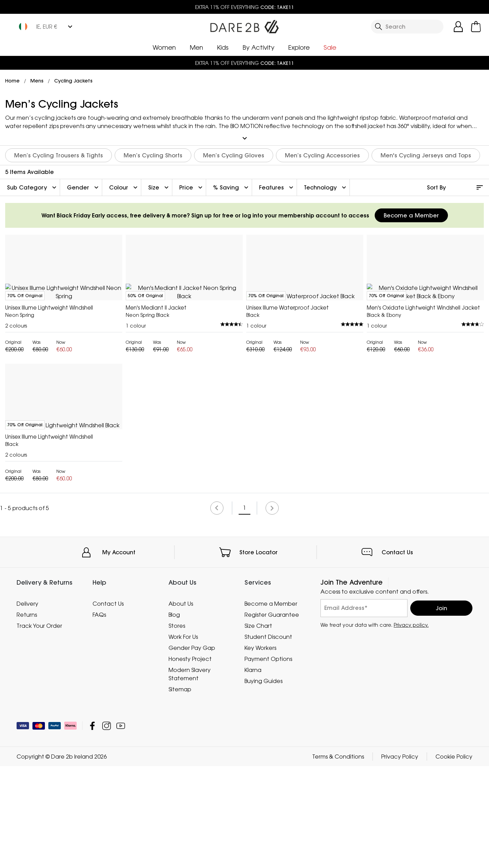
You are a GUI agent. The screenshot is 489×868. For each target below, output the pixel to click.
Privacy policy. (411, 727)
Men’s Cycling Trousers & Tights (59, 154)
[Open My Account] (458, 27)
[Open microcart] (476, 27)
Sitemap (180, 791)
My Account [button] (119, 654)
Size (159, 186)
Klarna (253, 772)
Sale (330, 47)
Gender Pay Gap (192, 750)
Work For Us (183, 739)
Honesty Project (190, 761)
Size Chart (258, 728)
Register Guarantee (272, 716)
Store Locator (258, 654)
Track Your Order (39, 728)
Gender (84, 186)
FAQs (99, 716)
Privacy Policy (400, 858)
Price (192, 186)
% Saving (232, 186)
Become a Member (411, 214)
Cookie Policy (454, 858)
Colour (124, 186)
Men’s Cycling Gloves (234, 154)
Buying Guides (263, 783)
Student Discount (268, 739)
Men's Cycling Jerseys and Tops (426, 154)
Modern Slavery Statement (190, 776)
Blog (174, 716)
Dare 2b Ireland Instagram (107, 827)
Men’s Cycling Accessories (322, 154)
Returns (27, 716)
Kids (223, 47)
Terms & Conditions (338, 858)
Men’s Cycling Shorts (153, 154)
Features (277, 186)
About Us (181, 705)
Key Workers (260, 750)
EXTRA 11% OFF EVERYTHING (245, 7)
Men (196, 47)
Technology (326, 186)
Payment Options (268, 761)
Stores (177, 728)
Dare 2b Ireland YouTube (121, 827)
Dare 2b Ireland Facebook (92, 827)
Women (164, 47)
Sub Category (32, 186)
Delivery (27, 705)
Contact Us (397, 654)
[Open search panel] (407, 27)
